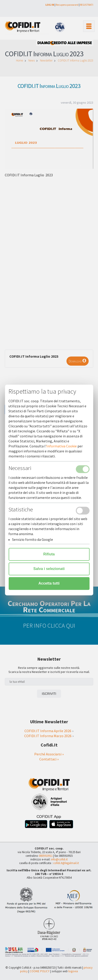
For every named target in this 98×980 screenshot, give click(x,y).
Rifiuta (49, 554)
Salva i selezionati (49, 569)
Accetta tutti (49, 584)
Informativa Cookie (62, 446)
